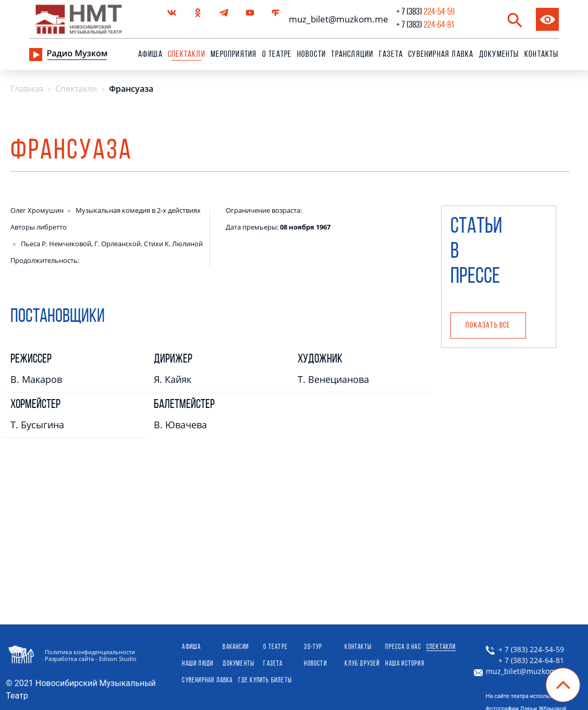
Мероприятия (234, 55)
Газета (391, 55)
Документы (499, 55)
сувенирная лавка (441, 55)
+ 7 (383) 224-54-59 (525, 649)
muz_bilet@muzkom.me (336, 19)
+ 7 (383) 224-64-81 (525, 660)
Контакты (542, 55)
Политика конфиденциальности (90, 652)
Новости (311, 55)
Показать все (488, 326)
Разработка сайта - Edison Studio (91, 659)
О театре (277, 55)
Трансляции (352, 55)
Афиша (150, 55)
